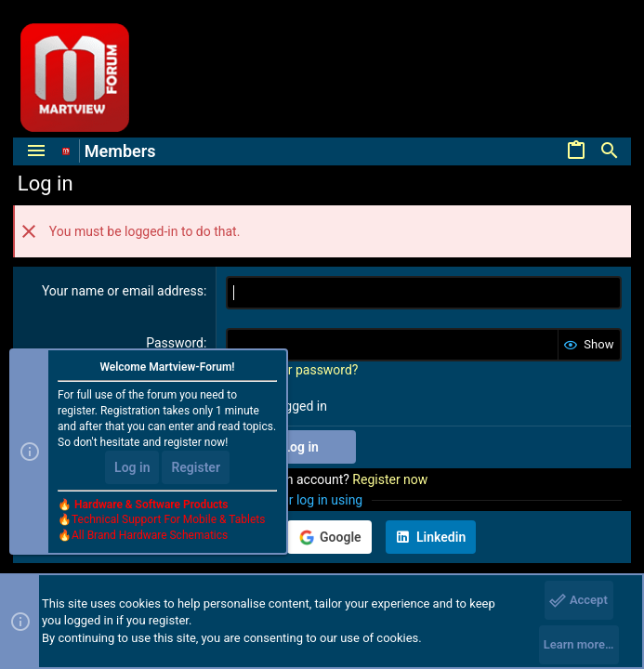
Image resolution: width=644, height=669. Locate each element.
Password (175, 343)
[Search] (610, 151)
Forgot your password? (292, 370)
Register (196, 467)
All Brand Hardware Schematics (150, 535)
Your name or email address (123, 291)
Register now (390, 479)
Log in (132, 467)
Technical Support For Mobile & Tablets (168, 519)
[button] (36, 151)
